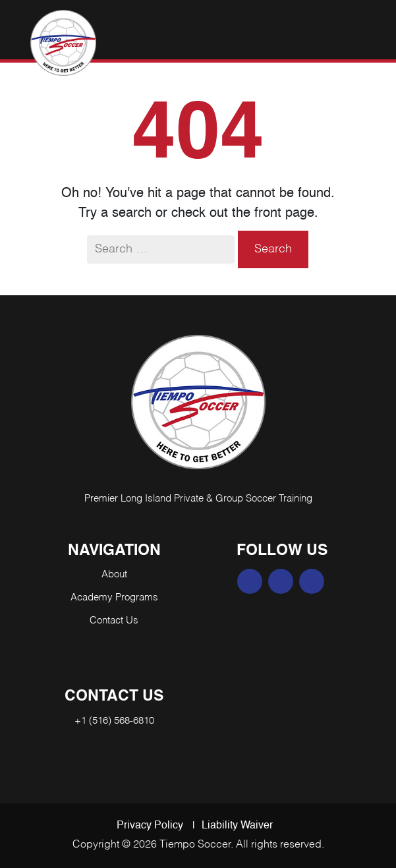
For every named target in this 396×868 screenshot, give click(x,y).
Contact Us (114, 621)
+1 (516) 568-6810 (114, 721)
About (114, 574)
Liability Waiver (237, 826)
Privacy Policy (150, 826)
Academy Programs (114, 597)
